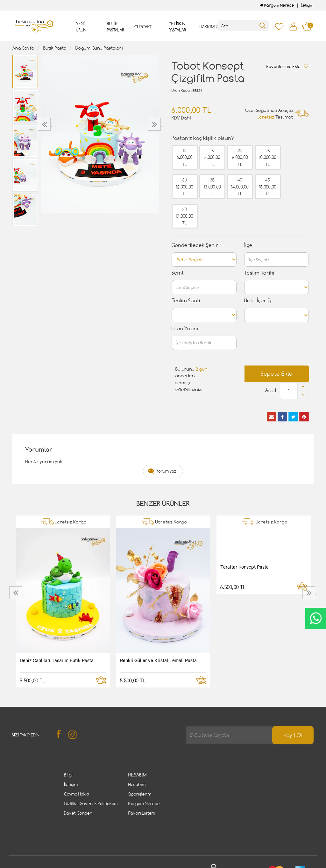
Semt (178, 273)
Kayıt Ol (293, 735)
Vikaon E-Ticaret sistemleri (52, 864)
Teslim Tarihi (259, 273)
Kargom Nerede (277, 5)
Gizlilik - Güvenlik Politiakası (91, 803)
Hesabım (137, 784)
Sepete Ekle (277, 374)
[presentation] (45, 124)
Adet (271, 390)
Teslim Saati (186, 301)
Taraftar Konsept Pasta (244, 567)
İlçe (248, 245)
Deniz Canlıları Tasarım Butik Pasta (57, 660)
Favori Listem (142, 813)
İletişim (307, 5)
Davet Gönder (78, 813)
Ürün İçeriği (258, 301)
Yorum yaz (166, 471)
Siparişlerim (140, 794)
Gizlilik (78, 843)
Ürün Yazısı (185, 328)
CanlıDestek (316, 618)
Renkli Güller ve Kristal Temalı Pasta (158, 660)
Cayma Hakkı (77, 794)
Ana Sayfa (23, 48)
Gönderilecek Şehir (195, 245)
